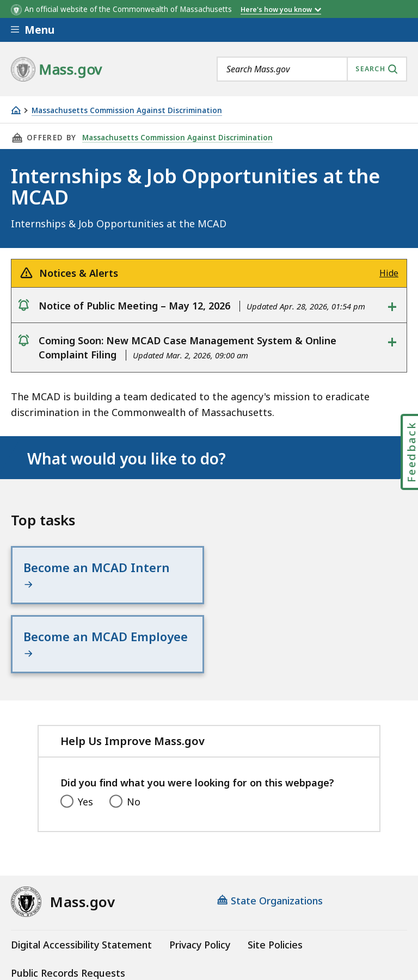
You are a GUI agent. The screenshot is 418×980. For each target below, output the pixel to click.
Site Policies (275, 876)
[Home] (16, 110)
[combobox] (312, 69)
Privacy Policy (200, 876)
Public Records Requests (68, 904)
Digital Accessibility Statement (81, 876)
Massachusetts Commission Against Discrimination (127, 111)
